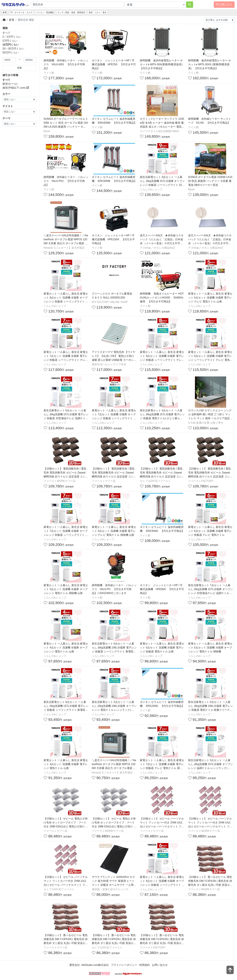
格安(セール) (10, 84)
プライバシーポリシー (124, 965)
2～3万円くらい (12, 37)
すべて (6, 33)
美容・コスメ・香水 (98, 12)
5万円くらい (10, 41)
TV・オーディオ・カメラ (21, 12)
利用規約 (145, 965)
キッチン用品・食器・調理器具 (71, 12)
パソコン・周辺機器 (45, 12)
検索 (20, 68)
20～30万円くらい (13, 49)
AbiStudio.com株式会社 (95, 965)
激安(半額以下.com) (16, 88)
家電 (5, 12)
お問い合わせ (160, 965)
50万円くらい (11, 53)
